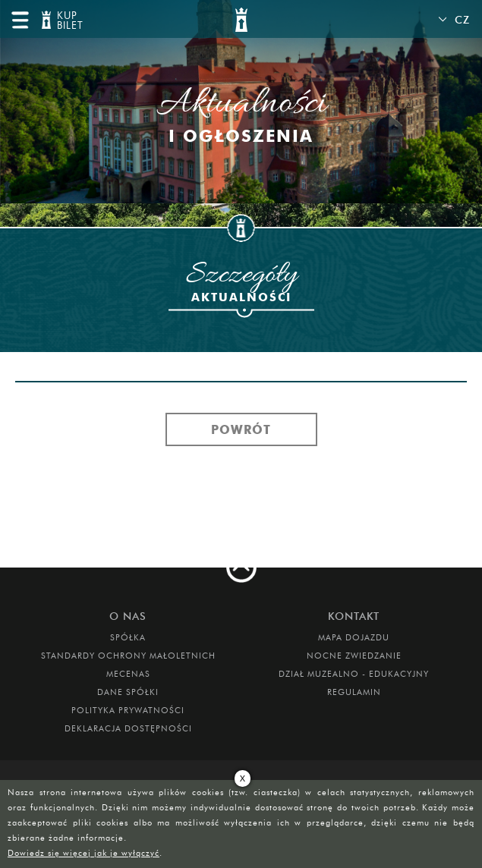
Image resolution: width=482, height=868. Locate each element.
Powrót (241, 429)
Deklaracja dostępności (128, 728)
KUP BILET (68, 21)
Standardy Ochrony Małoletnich (128, 656)
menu (20, 20)
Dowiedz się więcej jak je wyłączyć (83, 853)
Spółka (128, 637)
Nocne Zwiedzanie (354, 656)
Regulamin (354, 692)
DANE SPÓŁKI (128, 692)
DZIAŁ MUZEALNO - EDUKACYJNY (354, 674)
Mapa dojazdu (354, 637)
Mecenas (128, 674)
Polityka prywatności (128, 710)
